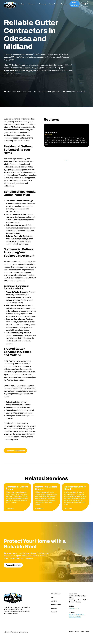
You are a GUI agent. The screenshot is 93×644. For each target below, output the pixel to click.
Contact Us (85, 4)
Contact (54, 612)
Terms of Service (74, 632)
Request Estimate (13, 565)
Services (54, 601)
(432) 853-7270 (74, 608)
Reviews (64, 4)
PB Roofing (15, 127)
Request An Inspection (74, 4)
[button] (22, 4)
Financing (43, 4)
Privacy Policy (85, 632)
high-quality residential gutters (16, 170)
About (53, 597)
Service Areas (53, 4)
